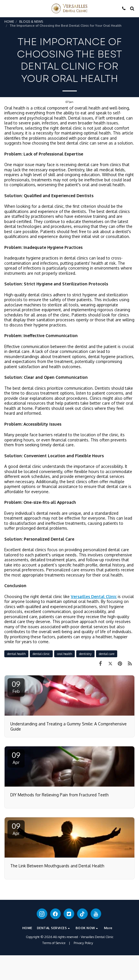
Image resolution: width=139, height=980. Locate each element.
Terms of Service (54, 943)
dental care (107, 654)
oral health (64, 654)
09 (16, 687)
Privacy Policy (83, 943)
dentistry (85, 654)
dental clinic (41, 654)
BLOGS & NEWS (31, 21)
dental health (16, 654)
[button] (6, 8)
